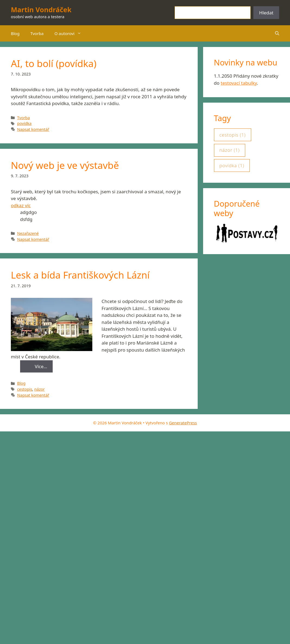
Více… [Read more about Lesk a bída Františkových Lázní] (41, 366)
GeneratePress (183, 423)
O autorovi (71, 33)
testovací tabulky (239, 83)
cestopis (25, 389)
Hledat (266, 13)
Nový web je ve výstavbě (65, 165)
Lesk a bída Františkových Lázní (80, 275)
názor (40, 389)
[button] (277, 33)
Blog (15, 33)
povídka (24, 123)
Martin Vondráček (41, 10)
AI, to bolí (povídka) (54, 63)
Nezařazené (28, 233)
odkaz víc (21, 205)
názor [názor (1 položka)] (230, 150)
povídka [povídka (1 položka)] (232, 166)
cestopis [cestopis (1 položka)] (233, 135)
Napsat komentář (33, 129)
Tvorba (37, 33)
